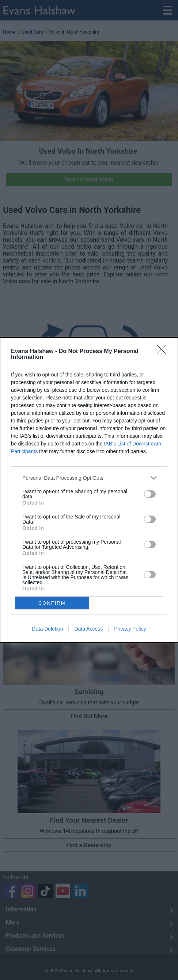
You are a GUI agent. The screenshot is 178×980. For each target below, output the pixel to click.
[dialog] (89, 490)
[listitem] (89, 478)
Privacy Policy (130, 629)
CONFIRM (52, 603)
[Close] (164, 352)
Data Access (88, 629)
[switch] (150, 494)
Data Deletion (48, 629)
